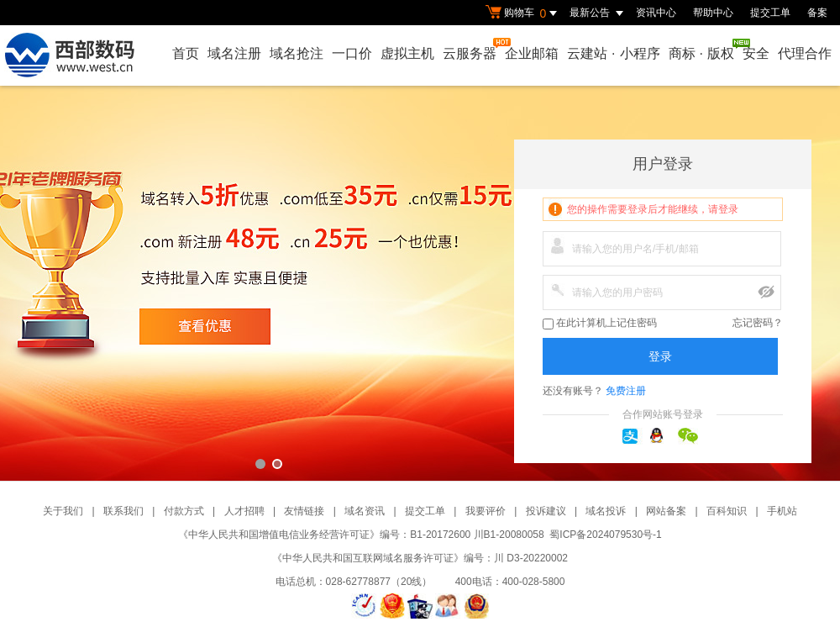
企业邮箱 (532, 53)
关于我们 (63, 511)
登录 (660, 356)
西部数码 (420, 283)
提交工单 (770, 13)
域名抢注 (297, 53)
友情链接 (304, 511)
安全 (756, 53)
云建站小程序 (613, 53)
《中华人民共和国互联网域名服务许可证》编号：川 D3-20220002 (420, 558)
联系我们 (123, 511)
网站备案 (666, 511)
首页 (186, 53)
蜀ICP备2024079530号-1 (605, 535)
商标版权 (702, 50)
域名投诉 (606, 511)
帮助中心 (713, 13)
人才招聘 (244, 511)
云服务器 (470, 49)
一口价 (352, 53)
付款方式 (184, 511)
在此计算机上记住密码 (600, 323)
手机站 (782, 511)
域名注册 (234, 53)
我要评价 (486, 511)
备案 (817, 13)
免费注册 (626, 391)
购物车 (523, 13)
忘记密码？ (758, 323)
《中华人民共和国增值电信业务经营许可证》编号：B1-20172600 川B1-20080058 (361, 535)
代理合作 (805, 53)
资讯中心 (656, 13)
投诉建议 (546, 511)
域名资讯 (365, 511)
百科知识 (727, 511)
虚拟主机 (407, 53)
